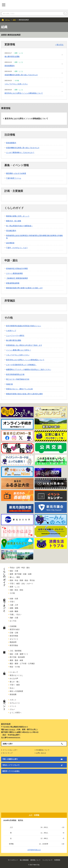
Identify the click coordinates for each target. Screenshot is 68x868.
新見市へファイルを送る (11, 771)
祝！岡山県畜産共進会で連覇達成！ (19, 226)
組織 (14, 20)
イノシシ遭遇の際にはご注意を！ (19, 350)
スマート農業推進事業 (14, 273)
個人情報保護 (24, 860)
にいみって (14, 672)
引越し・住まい (16, 614)
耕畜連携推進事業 (13, 283)
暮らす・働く (15, 682)
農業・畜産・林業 (16, 660)
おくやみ (13, 621)
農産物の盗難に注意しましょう (18, 216)
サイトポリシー (13, 860)
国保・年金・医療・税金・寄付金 (22, 580)
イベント (13, 706)
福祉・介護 (14, 571)
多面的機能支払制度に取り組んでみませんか (21, 75)
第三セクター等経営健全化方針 (18, 379)
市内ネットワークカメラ (11, 765)
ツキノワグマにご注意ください (16, 84)
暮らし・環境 (15, 577)
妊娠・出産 (14, 599)
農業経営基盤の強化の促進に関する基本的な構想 (24, 394)
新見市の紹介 (15, 629)
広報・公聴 (14, 633)
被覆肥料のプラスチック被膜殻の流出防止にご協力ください (29, 369)
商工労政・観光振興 (17, 657)
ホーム (7, 20)
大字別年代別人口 (34, 850)
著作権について (35, 860)
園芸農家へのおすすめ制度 (16, 173)
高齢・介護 (14, 618)
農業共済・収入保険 (14, 221)
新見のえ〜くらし (16, 675)
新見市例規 (14, 636)
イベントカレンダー (10, 750)
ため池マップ (11, 331)
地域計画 (9, 384)
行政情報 (13, 626)
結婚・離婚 (14, 611)
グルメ (12, 709)
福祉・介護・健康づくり (19, 654)
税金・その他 (15, 667)
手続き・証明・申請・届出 (20, 568)
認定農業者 (10, 243)
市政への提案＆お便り (10, 759)
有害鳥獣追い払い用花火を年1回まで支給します (24, 345)
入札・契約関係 (16, 651)
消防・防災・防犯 (16, 590)
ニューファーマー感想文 (15, 336)
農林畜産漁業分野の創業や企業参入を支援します (24, 288)
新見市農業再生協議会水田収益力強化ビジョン (24, 326)
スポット (13, 700)
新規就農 (13, 694)
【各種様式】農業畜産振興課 (17, 278)
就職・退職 (14, 608)
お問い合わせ (41, 753)
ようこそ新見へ (16, 713)
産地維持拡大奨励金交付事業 (17, 268)
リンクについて (47, 860)
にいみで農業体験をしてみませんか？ (20, 152)
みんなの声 (14, 678)
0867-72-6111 (10, 729)
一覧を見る (59, 45)
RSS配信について (43, 750)
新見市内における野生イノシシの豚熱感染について (24, 93)
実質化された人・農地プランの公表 (19, 389)
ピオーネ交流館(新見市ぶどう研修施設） (21, 365)
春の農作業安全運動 (12, 56)
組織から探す (8, 744)
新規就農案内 (10, 66)
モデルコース (15, 703)
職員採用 (13, 642)
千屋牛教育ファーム (14, 178)
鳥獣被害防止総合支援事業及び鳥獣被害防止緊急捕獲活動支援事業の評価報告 (34, 237)
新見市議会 (14, 645)
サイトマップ (8, 753)
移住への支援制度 (16, 691)
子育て (12, 602)
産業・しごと (15, 587)
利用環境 (57, 860)
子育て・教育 (15, 685)
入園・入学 (14, 605)
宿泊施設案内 (11, 231)
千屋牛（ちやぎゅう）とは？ (17, 248)
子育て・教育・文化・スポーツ (21, 584)
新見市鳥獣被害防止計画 (15, 374)
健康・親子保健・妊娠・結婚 (21, 574)
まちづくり (14, 639)
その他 (12, 593)
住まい (12, 688)
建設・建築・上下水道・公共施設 (22, 663)
